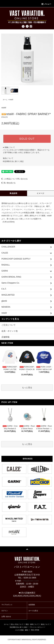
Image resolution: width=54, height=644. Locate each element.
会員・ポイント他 (10, 331)
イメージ (41, 193)
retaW (11, 100)
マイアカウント (7, 605)
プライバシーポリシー (37, 627)
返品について (8, 158)
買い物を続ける (8, 183)
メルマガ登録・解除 (21, 630)
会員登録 (32, 605)
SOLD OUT (27, 139)
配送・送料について (32, 624)
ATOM (37, 630)
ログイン (5, 611)
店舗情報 (5, 337)
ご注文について (8, 325)
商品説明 (13, 193)
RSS (32, 630)
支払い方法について (17, 624)
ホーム (5, 100)
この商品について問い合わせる (14, 179)
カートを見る (33, 611)
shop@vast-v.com (31, 581)
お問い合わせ (6, 617)
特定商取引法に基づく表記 (13, 161)
